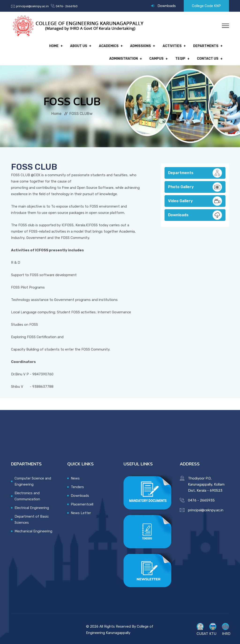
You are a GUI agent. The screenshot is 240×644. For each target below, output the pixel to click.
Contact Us (208, 57)
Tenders (77, 485)
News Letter (81, 511)
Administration (204, 46)
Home (20, 46)
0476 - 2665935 (201, 498)
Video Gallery (195, 199)
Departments (167, 46)
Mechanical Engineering (33, 529)
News (75, 476)
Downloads (167, 6)
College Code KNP (206, 6)
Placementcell (82, 502)
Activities (134, 46)
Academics (73, 46)
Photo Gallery (195, 185)
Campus (159, 57)
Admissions (103, 46)
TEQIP (181, 57)
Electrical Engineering (32, 506)
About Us (44, 46)
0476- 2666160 (67, 6)
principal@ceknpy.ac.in (32, 6)
